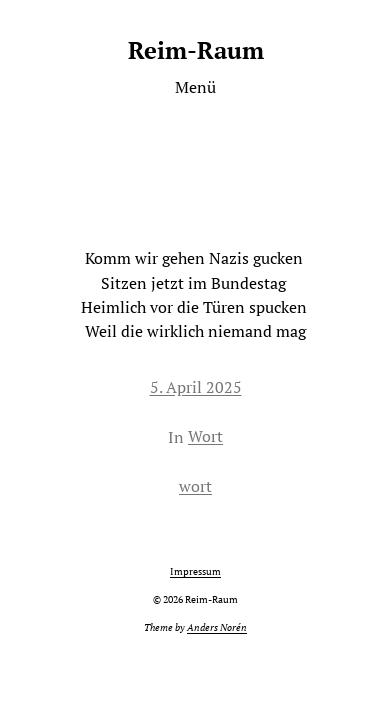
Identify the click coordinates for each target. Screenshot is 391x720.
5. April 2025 (196, 387)
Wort (205, 436)
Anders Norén (217, 627)
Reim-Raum (196, 50)
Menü (195, 87)
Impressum (195, 571)
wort (195, 486)
